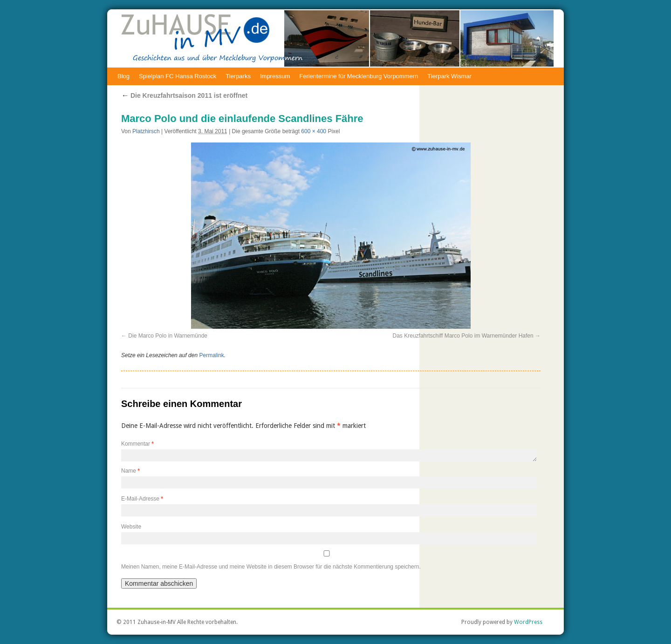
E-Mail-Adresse (142, 499)
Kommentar (137, 444)
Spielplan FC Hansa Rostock (178, 76)
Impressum (275, 76)
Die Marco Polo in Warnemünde (168, 336)
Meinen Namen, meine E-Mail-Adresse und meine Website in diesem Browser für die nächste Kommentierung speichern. (271, 567)
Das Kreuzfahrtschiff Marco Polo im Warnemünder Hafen (463, 336)
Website (131, 527)
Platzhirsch (146, 131)
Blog (123, 76)
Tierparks (238, 76)
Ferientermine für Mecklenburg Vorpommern (359, 76)
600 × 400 (314, 131)
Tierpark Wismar (449, 76)
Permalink (211, 355)
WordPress (528, 622)
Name (130, 471)
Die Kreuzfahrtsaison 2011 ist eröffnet (184, 95)
